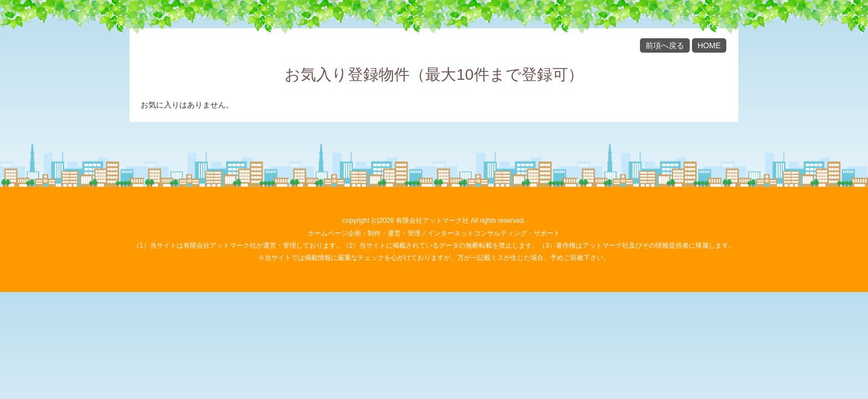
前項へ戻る (665, 45)
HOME (709, 45)
